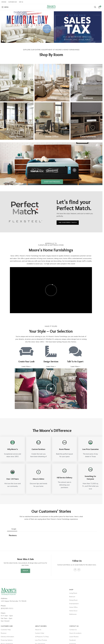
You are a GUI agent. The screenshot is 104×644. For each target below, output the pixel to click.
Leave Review (74, 614)
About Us (38, 607)
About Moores (41, 603)
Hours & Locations (75, 610)
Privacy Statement (7, 621)
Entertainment (88, 136)
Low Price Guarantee (90, 449)
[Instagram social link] (79, 547)
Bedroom (88, 98)
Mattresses (73, 591)
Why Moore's (13, 449)
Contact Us (74, 603)
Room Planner (65, 449)
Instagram (73, 621)
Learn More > (26, 367)
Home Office (52, 136)
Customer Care (7, 603)
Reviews (4, 610)
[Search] (95, 7)
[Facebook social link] (75, 547)
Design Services (40, 628)
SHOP (71, 567)
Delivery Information (7, 614)
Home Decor (73, 588)
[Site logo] (51, 7)
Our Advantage (40, 621)
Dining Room (16, 136)
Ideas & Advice (38, 479)
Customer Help (6, 607)
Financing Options (7, 617)
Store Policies (5, 624)
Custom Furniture (38, 449)
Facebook (73, 617)
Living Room (16, 98)
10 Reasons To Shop (42, 614)
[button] (51, 389)
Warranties (4, 628)
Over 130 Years (13, 479)
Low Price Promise (41, 617)
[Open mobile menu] (5, 7)
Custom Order (40, 610)
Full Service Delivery (65, 478)
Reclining (52, 98)
